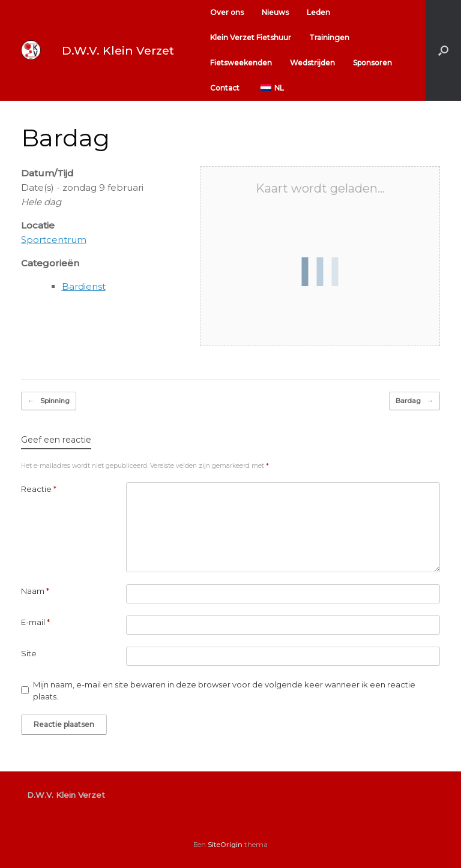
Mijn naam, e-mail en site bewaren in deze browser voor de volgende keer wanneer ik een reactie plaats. (224, 690)
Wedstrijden (312, 63)
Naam (35, 591)
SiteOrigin (225, 845)
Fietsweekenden (241, 63)
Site (29, 653)
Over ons (227, 12)
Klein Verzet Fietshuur (251, 37)
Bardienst (84, 286)
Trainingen (329, 37)
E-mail (35, 622)
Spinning (49, 401)
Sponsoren (372, 63)
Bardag (414, 401)
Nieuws (275, 12)
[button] (443, 50)
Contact (225, 88)
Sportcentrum (54, 240)
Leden (318, 12)
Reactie (39, 489)
